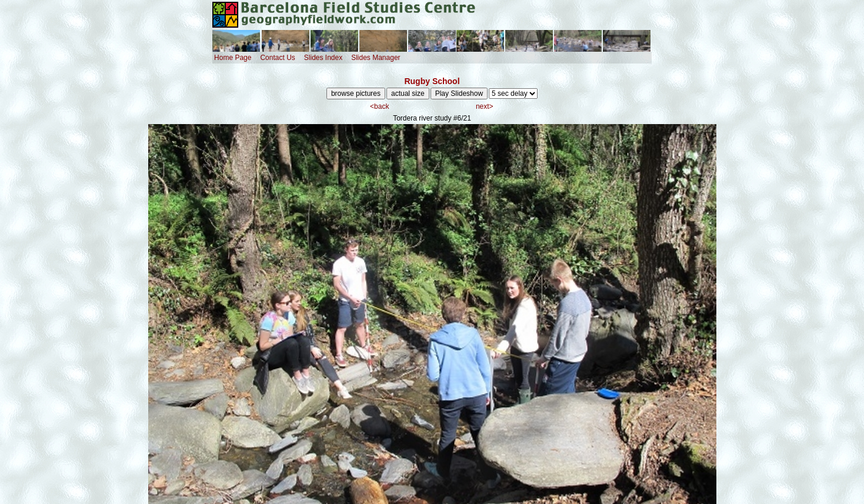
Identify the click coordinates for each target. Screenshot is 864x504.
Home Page (233, 58)
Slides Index (323, 58)
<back (379, 106)
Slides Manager (376, 58)
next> (485, 106)
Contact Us (277, 58)
